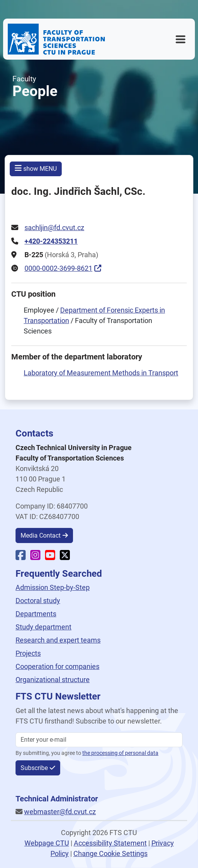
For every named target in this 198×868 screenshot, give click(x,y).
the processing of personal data (120, 753)
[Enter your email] (99, 740)
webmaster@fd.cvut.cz (60, 812)
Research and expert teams (58, 640)
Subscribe (34, 768)
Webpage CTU (47, 843)
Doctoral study (38, 601)
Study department (43, 627)
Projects (28, 653)
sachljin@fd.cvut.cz (54, 228)
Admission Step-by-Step (53, 587)
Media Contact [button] (41, 535)
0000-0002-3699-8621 (58, 268)
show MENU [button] (36, 168)
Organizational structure (53, 680)
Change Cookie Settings (110, 853)
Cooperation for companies (57, 666)
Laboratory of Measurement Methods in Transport (101, 373)
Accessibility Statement (110, 843)
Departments (36, 614)
